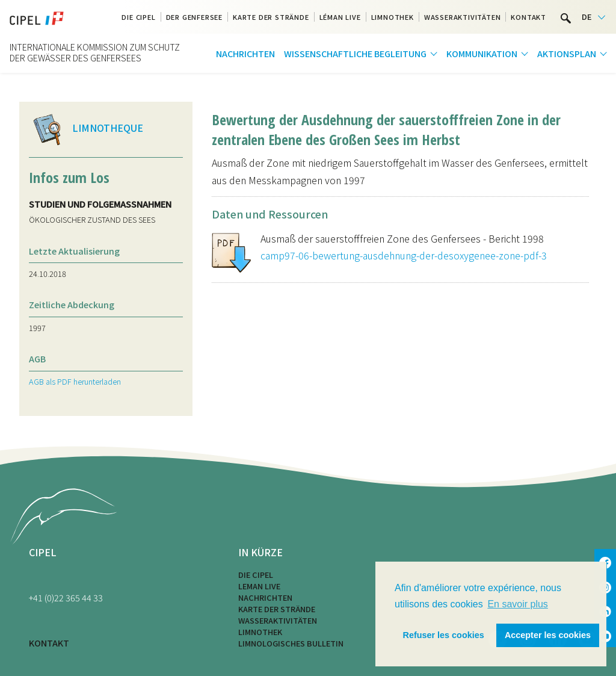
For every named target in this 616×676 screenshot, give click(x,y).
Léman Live (340, 17)
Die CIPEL (256, 575)
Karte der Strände (271, 17)
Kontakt (528, 17)
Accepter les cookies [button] (548, 635)
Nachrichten (245, 53)
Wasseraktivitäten (463, 17)
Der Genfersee (194, 17)
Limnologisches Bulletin (291, 643)
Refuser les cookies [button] (444, 635)
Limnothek (393, 17)
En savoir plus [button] (518, 604)
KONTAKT (49, 643)
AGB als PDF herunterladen (75, 381)
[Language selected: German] (593, 17)
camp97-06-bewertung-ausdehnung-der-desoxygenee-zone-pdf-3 (404, 255)
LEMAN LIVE (259, 586)
